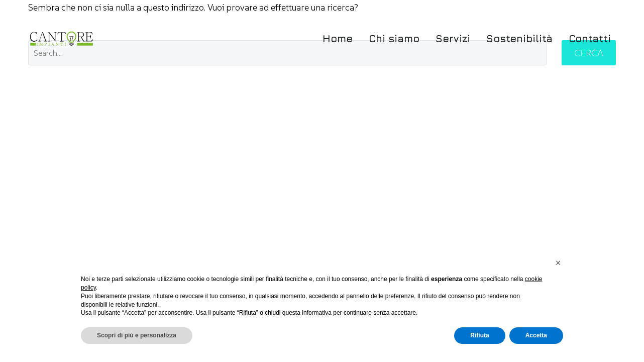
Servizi (453, 38)
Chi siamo (394, 38)
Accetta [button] (536, 335)
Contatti (590, 38)
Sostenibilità (519, 38)
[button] (558, 263)
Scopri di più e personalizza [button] (137, 335)
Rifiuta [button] (479, 335)
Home (338, 38)
